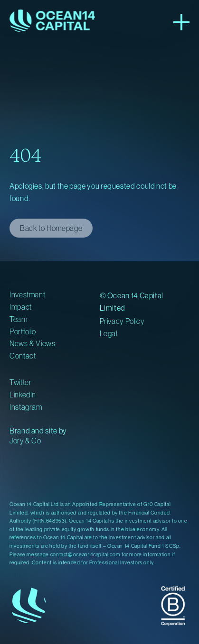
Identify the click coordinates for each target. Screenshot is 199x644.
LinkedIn (23, 395)
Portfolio (23, 331)
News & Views (33, 343)
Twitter (20, 382)
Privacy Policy (122, 321)
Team (19, 319)
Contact (23, 356)
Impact (21, 307)
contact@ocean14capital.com (85, 554)
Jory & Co (25, 441)
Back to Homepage (51, 228)
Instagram (26, 407)
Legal (109, 333)
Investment (27, 294)
